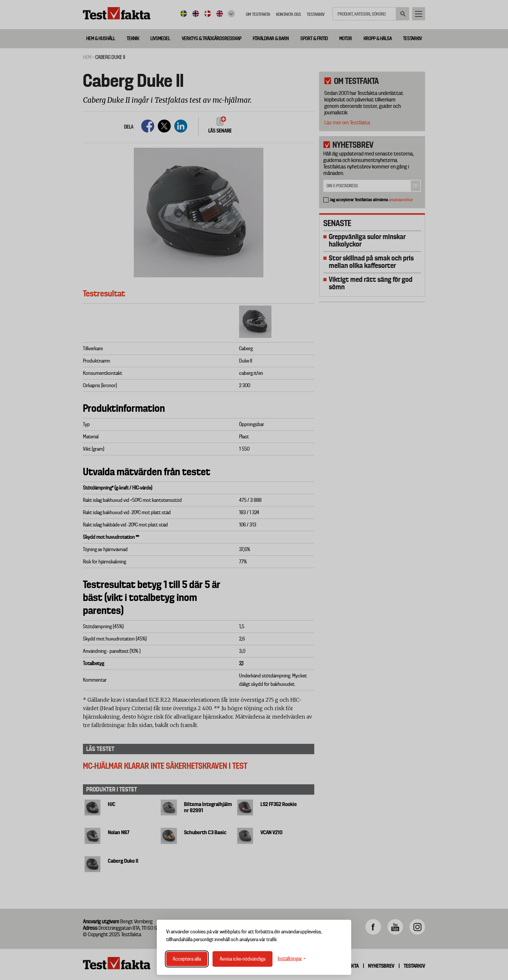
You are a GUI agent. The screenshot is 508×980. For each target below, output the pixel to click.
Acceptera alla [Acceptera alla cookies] (187, 959)
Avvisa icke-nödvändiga (242, 959)
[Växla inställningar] (292, 959)
